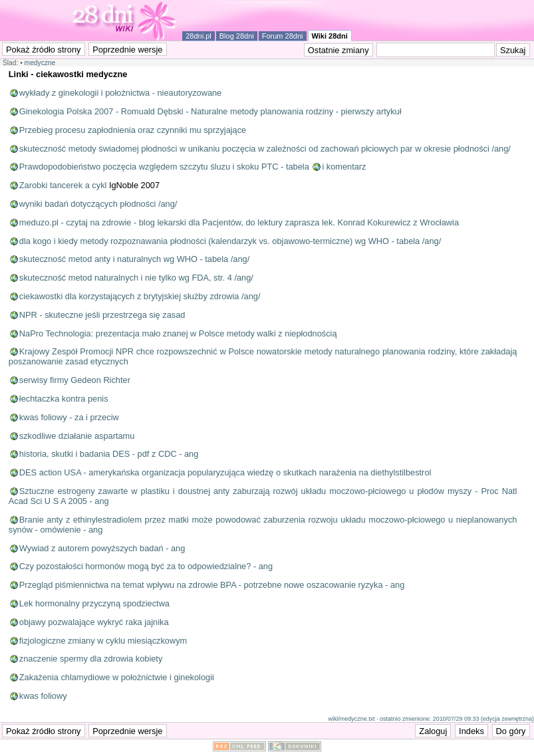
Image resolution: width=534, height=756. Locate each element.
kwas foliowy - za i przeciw (69, 417)
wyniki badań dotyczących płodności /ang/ (98, 204)
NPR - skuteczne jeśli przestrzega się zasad (102, 315)
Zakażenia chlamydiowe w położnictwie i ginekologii (117, 677)
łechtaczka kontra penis (64, 399)
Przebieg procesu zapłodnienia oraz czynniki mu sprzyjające (133, 130)
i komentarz (344, 167)
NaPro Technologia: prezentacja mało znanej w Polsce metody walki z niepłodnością (178, 333)
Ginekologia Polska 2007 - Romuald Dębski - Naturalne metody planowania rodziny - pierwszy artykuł (210, 111)
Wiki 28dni (330, 36)
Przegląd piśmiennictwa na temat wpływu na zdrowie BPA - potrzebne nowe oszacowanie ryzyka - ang (212, 585)
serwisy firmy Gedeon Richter (75, 380)
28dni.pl (199, 36)
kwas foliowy (43, 696)
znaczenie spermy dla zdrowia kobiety (91, 659)
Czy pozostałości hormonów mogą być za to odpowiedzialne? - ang (146, 566)
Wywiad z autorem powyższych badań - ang (102, 548)
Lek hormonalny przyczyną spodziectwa (94, 603)
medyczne (40, 63)
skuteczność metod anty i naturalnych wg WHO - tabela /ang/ (134, 259)
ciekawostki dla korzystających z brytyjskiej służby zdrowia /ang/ (140, 296)
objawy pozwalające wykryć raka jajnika (94, 622)
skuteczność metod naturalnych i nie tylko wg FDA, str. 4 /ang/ (136, 278)
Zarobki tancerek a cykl (63, 185)
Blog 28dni (237, 36)
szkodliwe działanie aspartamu (77, 436)
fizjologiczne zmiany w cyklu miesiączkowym (103, 641)
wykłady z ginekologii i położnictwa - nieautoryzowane (120, 93)
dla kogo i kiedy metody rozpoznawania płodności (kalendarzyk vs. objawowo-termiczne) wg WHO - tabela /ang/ (230, 241)
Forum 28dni (283, 36)
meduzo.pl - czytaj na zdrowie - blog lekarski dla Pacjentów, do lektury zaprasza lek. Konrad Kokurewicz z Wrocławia (239, 222)
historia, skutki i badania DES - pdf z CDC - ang (109, 454)
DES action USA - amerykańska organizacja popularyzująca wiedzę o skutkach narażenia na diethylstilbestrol (225, 472)
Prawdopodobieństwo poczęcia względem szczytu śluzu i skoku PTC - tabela (164, 167)
